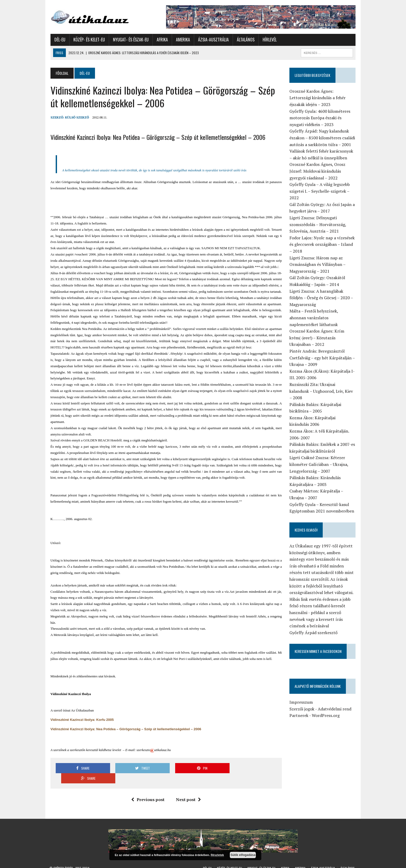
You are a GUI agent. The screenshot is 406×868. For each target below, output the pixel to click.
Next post (188, 789)
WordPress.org (326, 709)
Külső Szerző (76, 117)
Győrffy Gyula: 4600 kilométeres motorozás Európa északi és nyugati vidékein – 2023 (320, 118)
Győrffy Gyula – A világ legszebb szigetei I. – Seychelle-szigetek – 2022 (320, 191)
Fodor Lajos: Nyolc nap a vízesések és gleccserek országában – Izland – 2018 (323, 244)
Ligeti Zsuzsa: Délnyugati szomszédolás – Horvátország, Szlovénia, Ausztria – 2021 (318, 224)
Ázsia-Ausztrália (212, 40)
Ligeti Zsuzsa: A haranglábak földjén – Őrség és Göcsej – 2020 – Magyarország (322, 298)
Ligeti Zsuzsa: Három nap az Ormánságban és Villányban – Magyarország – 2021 (318, 264)
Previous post (148, 789)
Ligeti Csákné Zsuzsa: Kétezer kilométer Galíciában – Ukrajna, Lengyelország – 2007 (319, 458)
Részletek (217, 855)
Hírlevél (269, 40)
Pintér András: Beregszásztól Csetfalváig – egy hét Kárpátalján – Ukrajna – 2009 (323, 358)
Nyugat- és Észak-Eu (130, 40)
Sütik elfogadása (243, 855)
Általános (245, 40)
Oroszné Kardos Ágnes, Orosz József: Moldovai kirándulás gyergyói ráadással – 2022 (318, 171)
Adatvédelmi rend (335, 702)
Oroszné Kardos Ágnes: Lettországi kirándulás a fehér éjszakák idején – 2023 (318, 98)
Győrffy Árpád (63, 858)
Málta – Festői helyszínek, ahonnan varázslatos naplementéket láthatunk (323, 318)
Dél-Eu (59, 40)
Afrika (161, 40)
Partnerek (299, 709)
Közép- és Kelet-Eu (88, 40)
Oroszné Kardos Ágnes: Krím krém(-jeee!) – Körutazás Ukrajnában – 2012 (317, 338)
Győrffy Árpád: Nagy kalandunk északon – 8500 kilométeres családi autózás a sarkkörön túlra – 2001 (323, 138)
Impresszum (302, 696)
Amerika (182, 40)
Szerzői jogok (302, 702)
